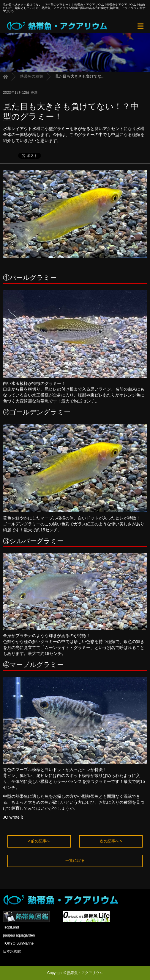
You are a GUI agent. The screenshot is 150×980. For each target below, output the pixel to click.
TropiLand (11, 927)
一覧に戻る (75, 860)
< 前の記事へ (39, 841)
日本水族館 (12, 951)
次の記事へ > (111, 841)
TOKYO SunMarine (18, 943)
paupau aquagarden (19, 935)
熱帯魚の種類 (31, 76)
